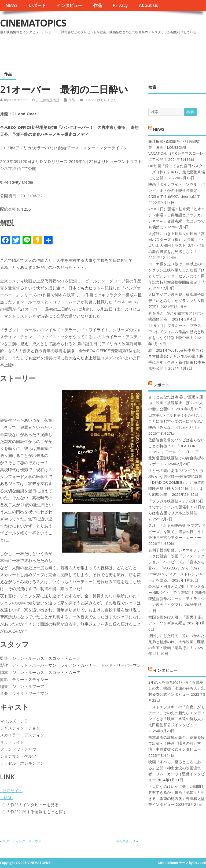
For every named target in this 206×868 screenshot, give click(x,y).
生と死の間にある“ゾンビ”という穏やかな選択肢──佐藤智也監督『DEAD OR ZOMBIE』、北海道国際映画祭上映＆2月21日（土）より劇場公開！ (176, 483)
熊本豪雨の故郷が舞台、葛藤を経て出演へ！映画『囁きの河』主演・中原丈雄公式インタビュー (176, 744)
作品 (98, 5)
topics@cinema (16, 100)
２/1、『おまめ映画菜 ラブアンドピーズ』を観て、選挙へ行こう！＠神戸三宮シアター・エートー (177, 532)
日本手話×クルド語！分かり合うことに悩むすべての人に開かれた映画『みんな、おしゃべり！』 (176, 421)
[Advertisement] (104, 51)
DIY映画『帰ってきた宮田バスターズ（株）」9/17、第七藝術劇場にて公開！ (177, 172)
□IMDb (6, 798)
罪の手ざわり (126, 841)
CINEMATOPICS (33, 23)
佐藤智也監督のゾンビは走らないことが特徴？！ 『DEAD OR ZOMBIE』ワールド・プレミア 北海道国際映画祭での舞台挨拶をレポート (176, 452)
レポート (37, 5)
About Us (149, 5)
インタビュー (69, 5)
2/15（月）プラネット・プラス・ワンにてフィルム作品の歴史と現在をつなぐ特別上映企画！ (177, 332)
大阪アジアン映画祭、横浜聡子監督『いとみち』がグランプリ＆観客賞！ (176, 301)
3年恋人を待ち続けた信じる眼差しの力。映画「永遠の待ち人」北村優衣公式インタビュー (176, 688)
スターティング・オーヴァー (24, 841)
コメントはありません (100, 100)
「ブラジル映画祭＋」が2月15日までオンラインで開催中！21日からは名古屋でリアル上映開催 (177, 507)
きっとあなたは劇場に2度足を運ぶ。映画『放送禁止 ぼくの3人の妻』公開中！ (176, 403)
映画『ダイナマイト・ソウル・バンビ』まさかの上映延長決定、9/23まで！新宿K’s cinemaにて (176, 190)
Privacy (120, 5)
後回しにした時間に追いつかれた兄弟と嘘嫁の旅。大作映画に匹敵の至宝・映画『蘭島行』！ (176, 642)
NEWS (12, 5)
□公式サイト (11, 791)
